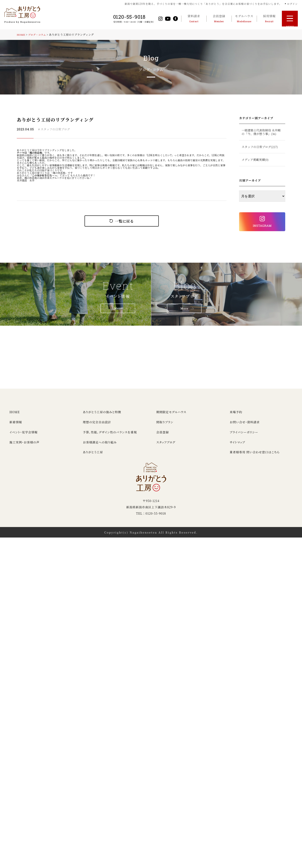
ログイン (292, 4)
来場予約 (236, 415)
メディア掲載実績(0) (255, 160)
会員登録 (163, 435)
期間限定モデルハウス (171, 415)
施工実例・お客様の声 (24, 445)
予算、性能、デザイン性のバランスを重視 (110, 435)
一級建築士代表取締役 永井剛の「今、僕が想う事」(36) (261, 132)
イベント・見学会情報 (23, 435)
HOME (21, 35)
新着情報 (16, 425)
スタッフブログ (166, 445)
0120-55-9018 (128, 17)
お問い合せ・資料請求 (245, 425)
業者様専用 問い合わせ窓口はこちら (255, 455)
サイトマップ (237, 445)
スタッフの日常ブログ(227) (260, 147)
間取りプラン (165, 425)
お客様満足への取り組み (100, 445)
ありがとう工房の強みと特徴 (102, 415)
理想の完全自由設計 (97, 425)
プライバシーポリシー (244, 435)
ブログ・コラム (39, 35)
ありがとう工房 (93, 455)
